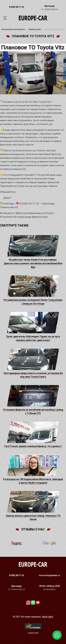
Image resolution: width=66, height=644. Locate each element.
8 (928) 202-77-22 (16, 7)
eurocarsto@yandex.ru (49, 575)
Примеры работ (35, 29)
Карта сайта (48, 617)
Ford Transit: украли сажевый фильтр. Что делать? (33, 446)
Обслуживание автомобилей (13, 29)
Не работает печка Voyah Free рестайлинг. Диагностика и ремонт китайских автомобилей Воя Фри (33, 263)
